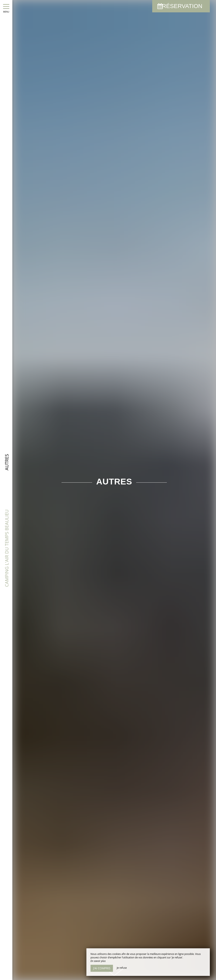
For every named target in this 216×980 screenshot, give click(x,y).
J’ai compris (102, 968)
